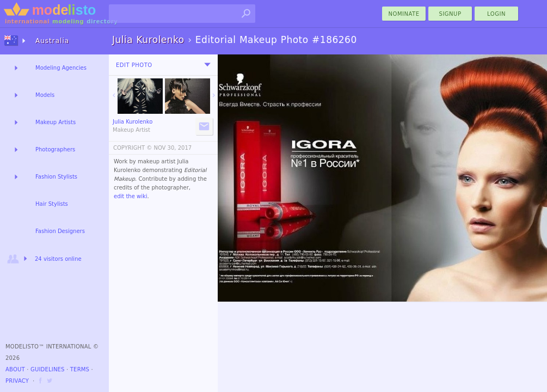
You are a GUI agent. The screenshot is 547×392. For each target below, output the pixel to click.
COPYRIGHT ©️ (133, 148)
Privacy (17, 381)
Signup (450, 14)
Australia (52, 41)
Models (45, 95)
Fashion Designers (60, 231)
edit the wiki (131, 196)
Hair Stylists (52, 204)
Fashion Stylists (56, 177)
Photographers (55, 149)
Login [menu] (496, 14)
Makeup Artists (56, 122)
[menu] (207, 65)
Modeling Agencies (61, 68)
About (15, 369)
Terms (80, 369)
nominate (404, 14)
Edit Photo (134, 65)
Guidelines (48, 369)
